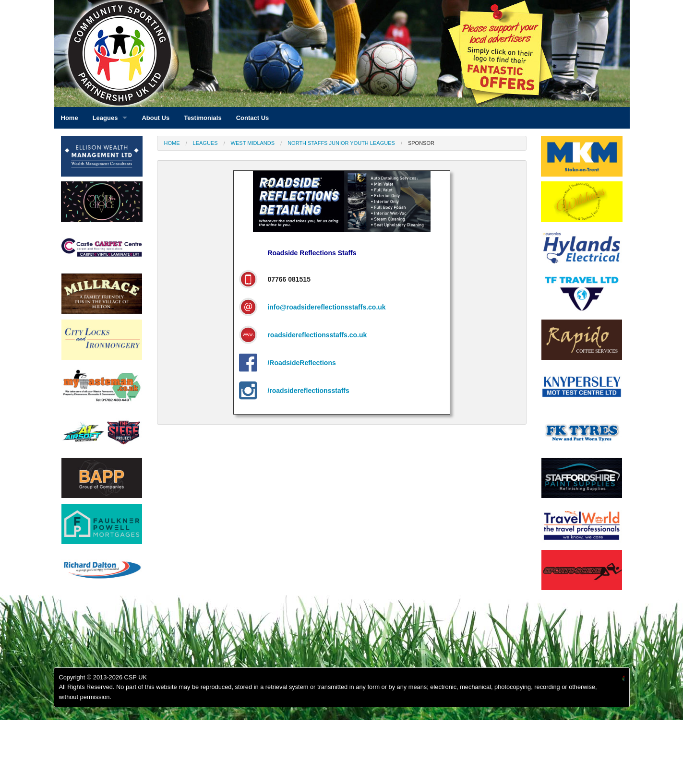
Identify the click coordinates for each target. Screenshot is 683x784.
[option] (102, 250)
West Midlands (253, 143)
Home (172, 143)
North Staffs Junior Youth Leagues (341, 143)
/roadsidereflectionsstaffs (308, 391)
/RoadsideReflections (301, 363)
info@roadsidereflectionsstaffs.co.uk (326, 307)
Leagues (205, 143)
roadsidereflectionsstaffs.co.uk (317, 335)
